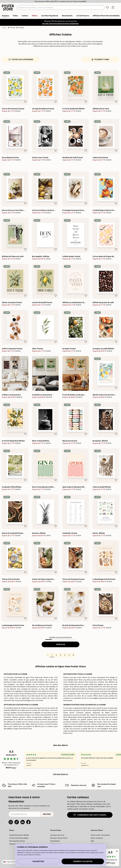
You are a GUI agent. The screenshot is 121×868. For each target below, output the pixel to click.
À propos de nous (57, 835)
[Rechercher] (102, 8)
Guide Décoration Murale (19, 835)
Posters (13, 28)
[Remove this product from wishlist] (25, 102)
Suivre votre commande (100, 835)
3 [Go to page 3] (60, 655)
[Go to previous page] (48, 655)
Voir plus (61, 644)
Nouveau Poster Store (59, 838)
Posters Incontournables (19, 838)
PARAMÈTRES (38, 861)
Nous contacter (97, 838)
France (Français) (13, 862)
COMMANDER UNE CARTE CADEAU (90, 815)
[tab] (107, 8)
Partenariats (55, 841)
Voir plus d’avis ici (61, 774)
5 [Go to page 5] (69, 655)
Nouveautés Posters (17, 841)
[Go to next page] (73, 655)
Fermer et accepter (83, 861)
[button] (110, 857)
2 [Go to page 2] (56, 655)
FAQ (92, 841)
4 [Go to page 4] (65, 655)
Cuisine (21, 28)
